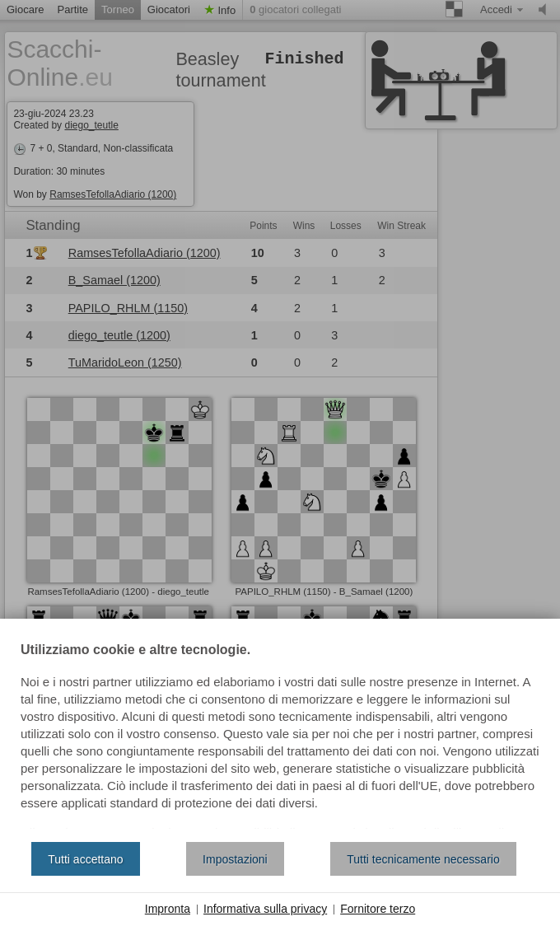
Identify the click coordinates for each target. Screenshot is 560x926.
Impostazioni (235, 859)
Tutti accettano (85, 859)
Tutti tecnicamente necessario (423, 859)
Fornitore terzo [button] (378, 909)
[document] (280, 737)
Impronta (168, 909)
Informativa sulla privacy (265, 909)
